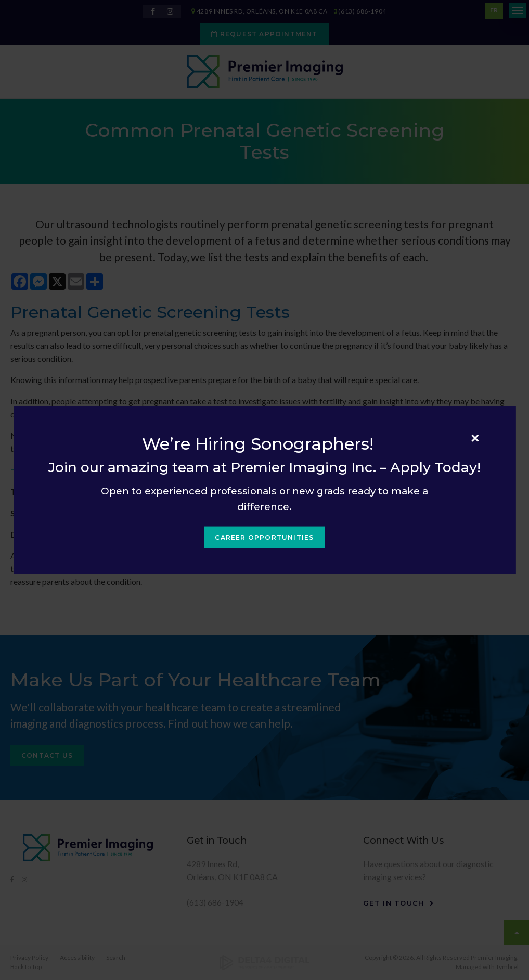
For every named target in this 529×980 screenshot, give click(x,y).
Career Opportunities (264, 537)
